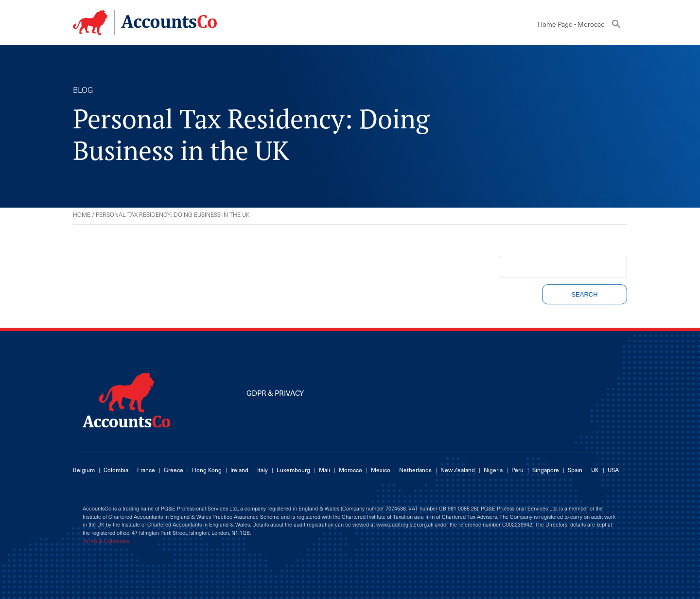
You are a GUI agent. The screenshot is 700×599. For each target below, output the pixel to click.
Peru (517, 470)
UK (595, 470)
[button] (616, 26)
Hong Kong (207, 470)
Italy (262, 470)
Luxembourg (293, 470)
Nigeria (493, 470)
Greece (174, 470)
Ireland (239, 470)
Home (82, 214)
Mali (324, 470)
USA (613, 470)
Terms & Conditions (106, 541)
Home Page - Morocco (571, 24)
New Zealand (458, 470)
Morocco (350, 470)
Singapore (546, 470)
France (146, 470)
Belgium (84, 470)
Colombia (116, 470)
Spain (575, 470)
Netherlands (415, 470)
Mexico (381, 470)
